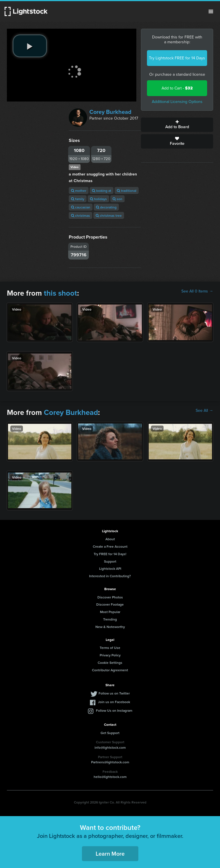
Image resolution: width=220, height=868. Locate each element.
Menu (211, 11)
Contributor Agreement (110, 670)
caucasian (81, 207)
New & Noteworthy (110, 627)
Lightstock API (110, 568)
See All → (204, 411)
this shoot (60, 293)
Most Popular (110, 612)
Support (110, 561)
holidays (98, 199)
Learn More (110, 854)
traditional (127, 191)
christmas (80, 215)
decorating (106, 207)
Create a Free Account (110, 546)
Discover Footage (110, 604)
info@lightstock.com (110, 747)
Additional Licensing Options (177, 102)
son (117, 199)
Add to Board (177, 125)
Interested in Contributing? (110, 576)
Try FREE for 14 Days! (110, 554)
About (110, 539)
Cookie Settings (110, 663)
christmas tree (109, 215)
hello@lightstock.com (110, 777)
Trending (110, 619)
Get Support (110, 733)
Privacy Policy (110, 655)
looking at (102, 191)
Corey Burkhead (110, 112)
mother (79, 191)
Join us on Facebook (114, 702)
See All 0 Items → (197, 291)
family (78, 199)
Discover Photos (110, 597)
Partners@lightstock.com (110, 762)
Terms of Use (110, 648)
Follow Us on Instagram (114, 710)
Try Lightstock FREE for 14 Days (177, 58)
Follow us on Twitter (114, 693)
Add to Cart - (177, 88)
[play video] (30, 46)
